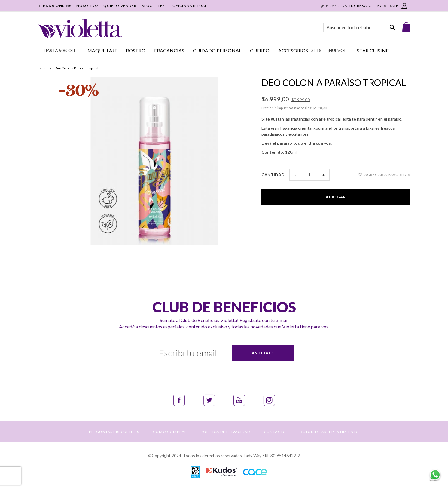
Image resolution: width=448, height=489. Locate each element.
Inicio (42, 68)
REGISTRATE (387, 6)
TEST (163, 6)
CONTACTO (275, 432)
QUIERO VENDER (120, 6)
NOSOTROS (87, 6)
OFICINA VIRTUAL (190, 6)
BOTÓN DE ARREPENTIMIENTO (330, 432)
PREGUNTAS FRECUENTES (114, 432)
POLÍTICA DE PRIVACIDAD (225, 432)
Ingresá (358, 6)
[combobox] (361, 27)
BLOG (147, 6)
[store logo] (80, 28)
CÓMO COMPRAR (170, 432)
